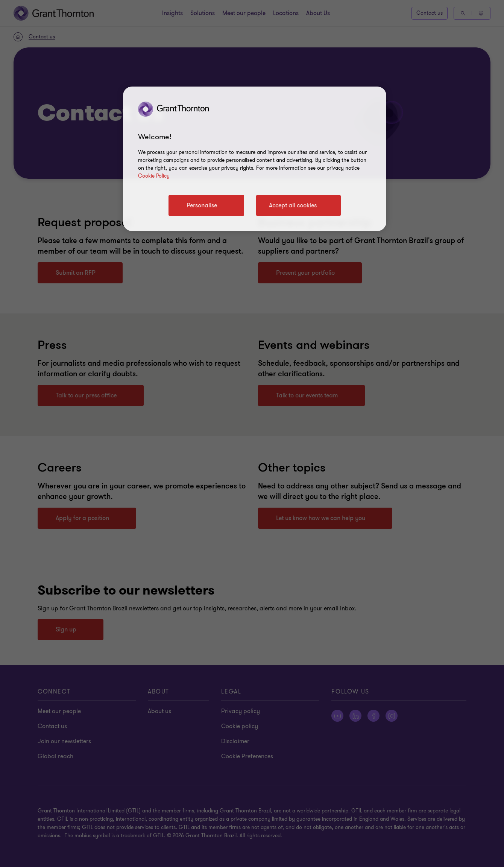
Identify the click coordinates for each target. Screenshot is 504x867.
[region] (255, 159)
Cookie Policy (154, 176)
